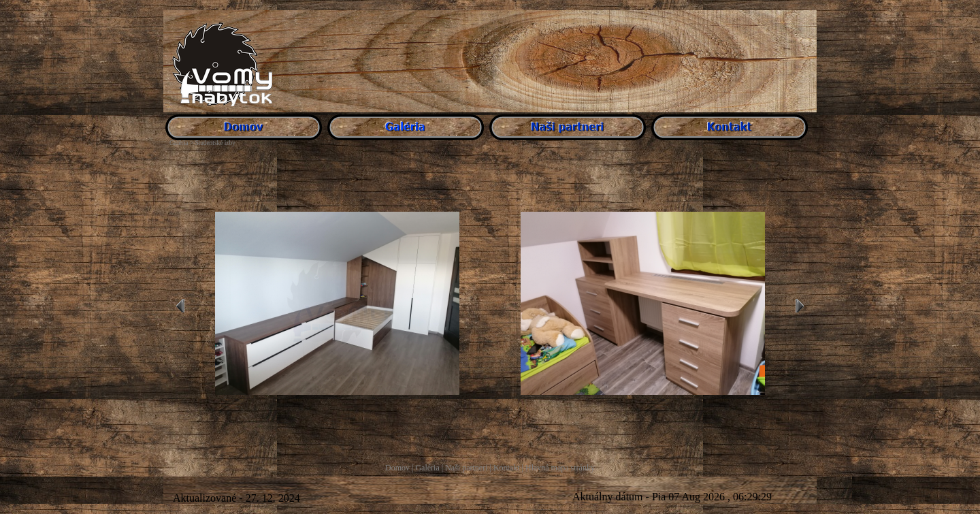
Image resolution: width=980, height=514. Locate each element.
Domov (397, 468)
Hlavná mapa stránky (560, 468)
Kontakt (507, 468)
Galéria (427, 468)
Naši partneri (466, 468)
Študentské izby (215, 143)
